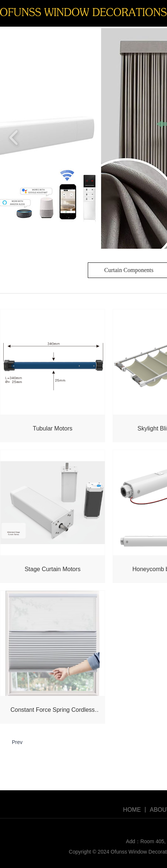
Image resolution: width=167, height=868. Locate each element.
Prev (17, 742)
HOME (132, 810)
